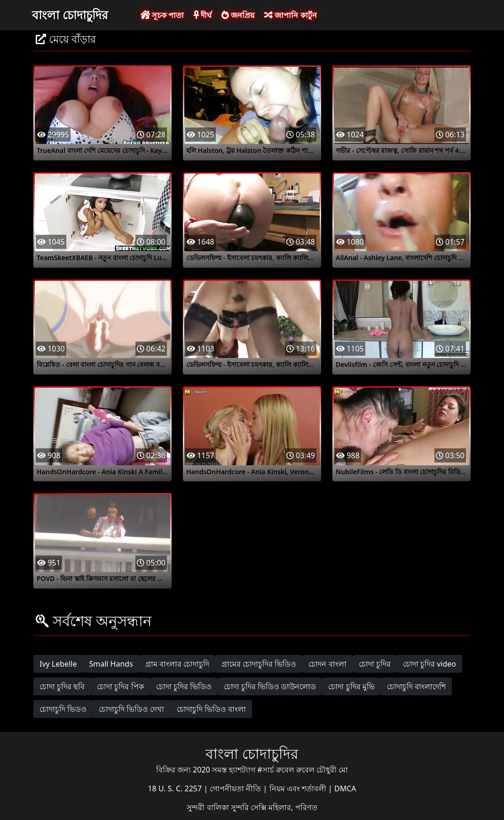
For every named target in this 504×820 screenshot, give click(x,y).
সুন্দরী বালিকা (209, 807)
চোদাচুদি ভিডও (63, 709)
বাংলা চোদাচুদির (70, 15)
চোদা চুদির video (429, 664)
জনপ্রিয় (238, 15)
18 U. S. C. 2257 (176, 788)
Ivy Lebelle (58, 664)
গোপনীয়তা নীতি (236, 788)
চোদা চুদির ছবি (62, 686)
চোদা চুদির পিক (120, 686)
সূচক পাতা (162, 15)
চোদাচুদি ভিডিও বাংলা (211, 709)
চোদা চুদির (375, 664)
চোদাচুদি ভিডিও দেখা (131, 709)
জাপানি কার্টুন (290, 15)
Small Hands (111, 664)
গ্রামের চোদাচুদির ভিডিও (259, 664)
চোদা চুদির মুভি (351, 686)
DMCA (345, 788)
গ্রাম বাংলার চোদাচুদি (177, 664)
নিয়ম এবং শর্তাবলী (299, 788)
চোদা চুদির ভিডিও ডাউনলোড (270, 686)
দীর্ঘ (203, 15)
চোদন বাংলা (327, 664)
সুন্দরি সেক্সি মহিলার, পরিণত (274, 807)
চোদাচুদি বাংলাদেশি (416, 686)
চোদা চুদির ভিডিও (184, 686)
